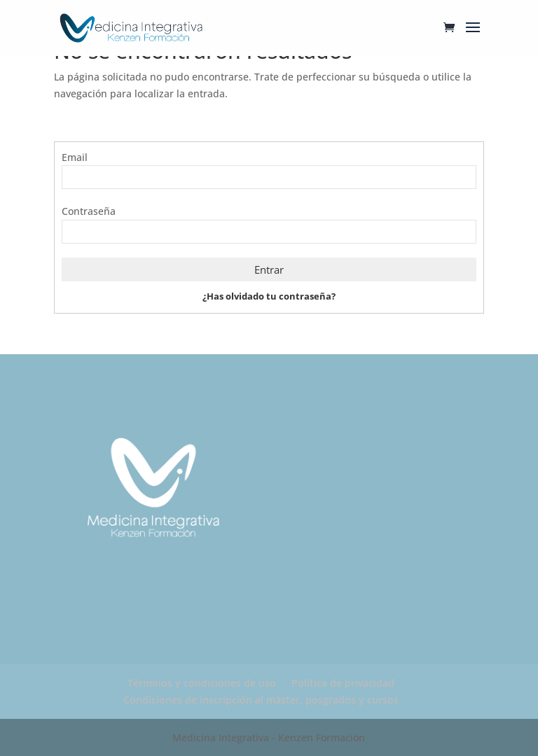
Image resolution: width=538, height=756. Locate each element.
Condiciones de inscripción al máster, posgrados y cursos (261, 700)
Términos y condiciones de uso (202, 683)
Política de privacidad (343, 683)
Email (75, 157)
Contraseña (89, 211)
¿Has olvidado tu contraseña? (269, 296)
